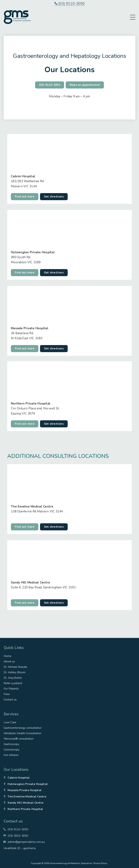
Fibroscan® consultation (19, 739)
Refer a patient (13, 683)
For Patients (11, 689)
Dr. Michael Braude (15, 667)
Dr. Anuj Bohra (13, 678)
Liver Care (10, 722)
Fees (7, 694)
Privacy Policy (100, 863)
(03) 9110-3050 (70, 4)
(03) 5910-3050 (18, 836)
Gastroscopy (11, 744)
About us (9, 661)
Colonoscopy (12, 750)
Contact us (10, 700)
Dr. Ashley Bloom (15, 672)
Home (8, 656)
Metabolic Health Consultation (22, 733)
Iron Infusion (11, 755)
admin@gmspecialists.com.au (26, 842)
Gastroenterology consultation (23, 728)
